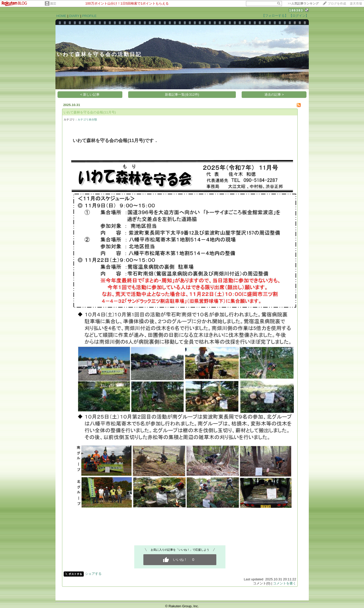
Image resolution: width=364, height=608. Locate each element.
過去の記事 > (274, 94)
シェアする (93, 574)
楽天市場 (356, 4)
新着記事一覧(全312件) (182, 94)
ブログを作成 (337, 4)
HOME (61, 16)
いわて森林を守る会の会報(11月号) (90, 112)
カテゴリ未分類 (87, 119)
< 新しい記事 (90, 94)
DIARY (74, 16)
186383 (296, 10)
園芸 (53, 4)
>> (303, 4)
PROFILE (89, 16)
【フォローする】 (275, 16)
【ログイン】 (299, 16)
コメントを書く (285, 583)
